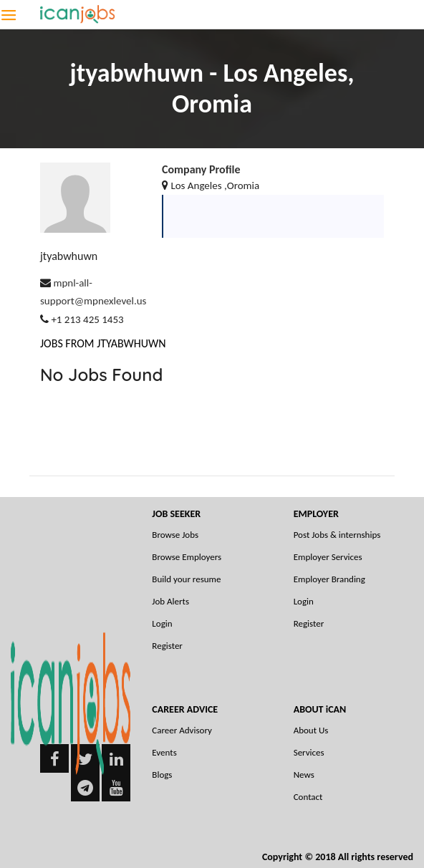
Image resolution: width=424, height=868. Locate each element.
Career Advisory (182, 730)
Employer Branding (329, 579)
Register (167, 646)
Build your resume (186, 579)
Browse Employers (187, 557)
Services (309, 752)
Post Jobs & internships (337, 535)
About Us (311, 730)
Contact (308, 797)
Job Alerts (170, 601)
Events (164, 752)
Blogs (162, 775)
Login (162, 623)
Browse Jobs (175, 535)
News (304, 775)
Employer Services (328, 557)
